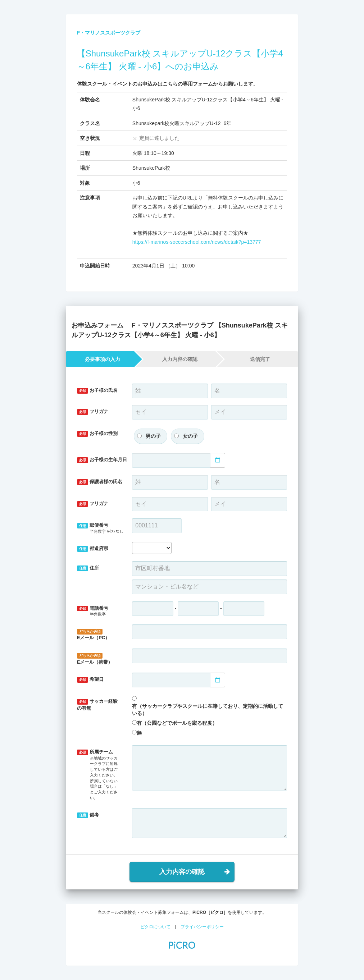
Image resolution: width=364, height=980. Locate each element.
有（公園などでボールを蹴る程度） (177, 723)
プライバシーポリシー (202, 927)
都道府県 (93, 549)
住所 (88, 568)
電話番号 (99, 611)
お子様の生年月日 (102, 460)
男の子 (153, 436)
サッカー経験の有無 (97, 705)
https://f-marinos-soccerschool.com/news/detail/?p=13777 (197, 242)
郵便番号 (100, 528)
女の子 (190, 436)
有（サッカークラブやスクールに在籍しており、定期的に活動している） (208, 710)
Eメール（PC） (94, 635)
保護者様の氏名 (100, 482)
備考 (88, 815)
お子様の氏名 (97, 391)
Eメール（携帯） (95, 659)
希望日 (90, 680)
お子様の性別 (97, 434)
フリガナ (93, 412)
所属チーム (99, 775)
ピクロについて (155, 927)
